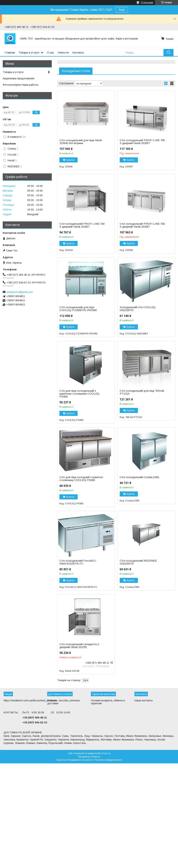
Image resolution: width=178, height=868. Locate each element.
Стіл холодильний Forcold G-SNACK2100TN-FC (78, 562)
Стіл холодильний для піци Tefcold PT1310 (142, 392)
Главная (10, 52)
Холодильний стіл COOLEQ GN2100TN (138, 309)
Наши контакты (144, 700)
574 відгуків (147, 3)
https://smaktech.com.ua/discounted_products (30, 700)
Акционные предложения (19, 78)
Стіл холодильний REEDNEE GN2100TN (138, 562)
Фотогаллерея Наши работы (21, 85)
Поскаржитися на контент (80, 760)
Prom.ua (106, 753)
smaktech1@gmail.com (20, 292)
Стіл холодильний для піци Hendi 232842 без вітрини (81, 142)
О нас (50, 52)
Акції (122, 10)
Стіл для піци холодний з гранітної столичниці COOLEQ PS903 (81, 479)
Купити (70, 160)
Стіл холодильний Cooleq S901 (139, 477)
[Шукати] (168, 52)
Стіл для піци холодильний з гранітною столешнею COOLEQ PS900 (79, 394)
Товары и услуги (29, 52)
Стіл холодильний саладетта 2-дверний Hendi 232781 (80, 646)
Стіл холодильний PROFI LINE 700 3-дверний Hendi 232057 (142, 142)
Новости (63, 52)
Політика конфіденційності (108, 760)
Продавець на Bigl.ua (89, 757)
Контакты (78, 52)
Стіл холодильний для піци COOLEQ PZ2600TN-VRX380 (78, 309)
